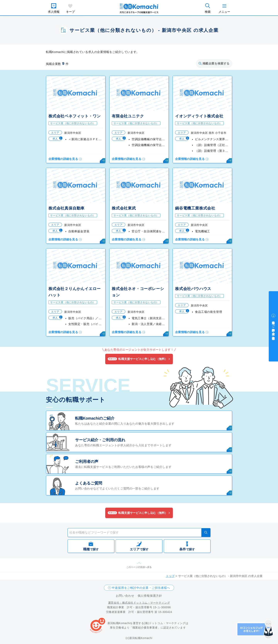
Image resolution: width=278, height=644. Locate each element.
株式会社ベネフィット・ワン (75, 116)
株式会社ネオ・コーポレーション (138, 292)
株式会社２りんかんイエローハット (75, 292)
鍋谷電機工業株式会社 (195, 208)
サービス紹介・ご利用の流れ (100, 440)
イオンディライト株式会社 (199, 116)
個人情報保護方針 (150, 596)
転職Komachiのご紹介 (95, 418)
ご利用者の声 (87, 462)
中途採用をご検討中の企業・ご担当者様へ (141, 588)
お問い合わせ (125, 596)
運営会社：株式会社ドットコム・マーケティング (139, 603)
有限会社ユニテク (128, 116)
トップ (170, 576)
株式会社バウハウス (193, 289)
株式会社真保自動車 (67, 208)
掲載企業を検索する (214, 63)
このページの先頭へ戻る (139, 567)
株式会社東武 (124, 208)
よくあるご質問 (89, 483)
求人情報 (54, 12)
